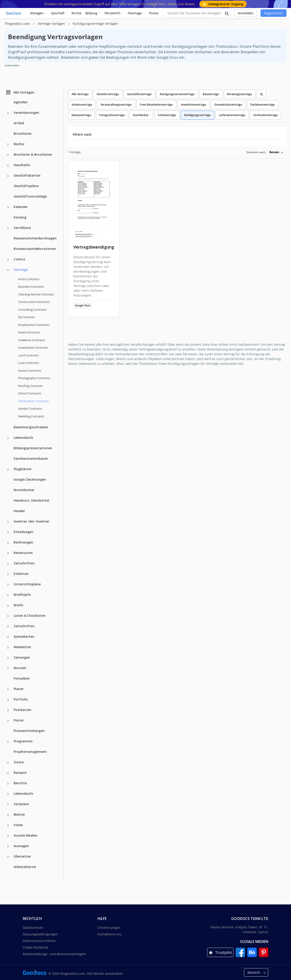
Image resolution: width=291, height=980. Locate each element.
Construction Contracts (34, 302)
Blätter (19, 814)
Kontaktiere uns (110, 934)
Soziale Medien (26, 835)
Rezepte (20, 773)
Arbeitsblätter (25, 867)
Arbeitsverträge (82, 105)
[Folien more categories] (8, 825)
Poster (19, 720)
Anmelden (246, 13)
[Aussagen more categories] (8, 846)
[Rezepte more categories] (8, 773)
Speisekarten (24, 636)
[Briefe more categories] (8, 606)
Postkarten (23, 710)
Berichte (20, 783)
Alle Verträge (80, 94)
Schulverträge (167, 115)
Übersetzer (22, 856)
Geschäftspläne (26, 186)
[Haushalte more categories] (8, 165)
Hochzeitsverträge (266, 115)
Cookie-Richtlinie (35, 947)
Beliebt (274, 152)
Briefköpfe (22, 595)
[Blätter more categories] (8, 815)
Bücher (19, 144)
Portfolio (21, 699)
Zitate (19, 762)
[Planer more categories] (8, 689)
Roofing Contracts (30, 386)
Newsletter (22, 647)
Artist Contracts (29, 279)
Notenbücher (24, 490)
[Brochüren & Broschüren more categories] (8, 155)
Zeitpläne (21, 804)
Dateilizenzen (33, 928)
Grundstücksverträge (228, 105)
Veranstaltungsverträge (116, 105)
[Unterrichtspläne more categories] (8, 585)
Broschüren (23, 133)
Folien (18, 825)
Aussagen (21, 846)
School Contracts (30, 393)
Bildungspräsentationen (33, 448)
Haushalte (22, 165)
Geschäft (58, 13)
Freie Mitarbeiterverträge (156, 105)
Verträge (21, 270)
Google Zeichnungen (30, 479)
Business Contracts (31, 287)
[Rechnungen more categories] (8, 543)
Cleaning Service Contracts (36, 294)
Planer (19, 689)
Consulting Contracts (32, 310)
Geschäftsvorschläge (30, 196)
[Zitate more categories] (8, 763)
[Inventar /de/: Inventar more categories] (8, 522)
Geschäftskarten (27, 175)
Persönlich (113, 13)
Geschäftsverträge (139, 94)
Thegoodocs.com (18, 24)
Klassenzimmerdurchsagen (35, 238)
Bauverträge (211, 94)
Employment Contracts (34, 325)
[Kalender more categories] (8, 207)
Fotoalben (22, 678)
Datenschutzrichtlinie (39, 941)
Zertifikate (22, 228)
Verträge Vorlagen (52, 24)
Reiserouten (23, 553)
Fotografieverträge (112, 115)
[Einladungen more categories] (8, 532)
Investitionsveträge (194, 105)
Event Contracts (29, 332)
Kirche (77, 13)
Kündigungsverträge (197, 115)
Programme (23, 741)
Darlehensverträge (263, 105)
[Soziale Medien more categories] (8, 836)
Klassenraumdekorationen (35, 249)
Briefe (18, 605)
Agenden (21, 102)
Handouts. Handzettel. (32, 500)
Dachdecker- (141, 115)
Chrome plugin (109, 928)
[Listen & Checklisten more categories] (8, 616)
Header (19, 511)
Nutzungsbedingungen (40, 934)
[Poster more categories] (8, 721)
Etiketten (21, 574)
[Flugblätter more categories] (8, 470)
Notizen (20, 668)
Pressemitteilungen (29, 731)
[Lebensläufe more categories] (8, 438)
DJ (261, 94)
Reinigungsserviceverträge (177, 94)
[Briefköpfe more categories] (8, 595)
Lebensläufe (23, 438)
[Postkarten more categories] (8, 710)
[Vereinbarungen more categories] (8, 113)
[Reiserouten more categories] (8, 553)
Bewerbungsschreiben (31, 427)
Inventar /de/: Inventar (31, 521)
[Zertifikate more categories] (8, 228)
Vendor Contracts (30, 409)
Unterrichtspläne (27, 584)
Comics (19, 259)
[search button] (227, 13)
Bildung (91, 13)
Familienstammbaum (31, 458)
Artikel (19, 123)
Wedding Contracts (31, 416)
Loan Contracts (29, 363)
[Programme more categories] (8, 742)
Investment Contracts (33, 348)
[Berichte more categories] (8, 784)
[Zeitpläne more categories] (8, 805)
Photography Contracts (34, 378)
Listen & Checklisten (30, 616)
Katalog (20, 217)
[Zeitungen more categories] (8, 658)
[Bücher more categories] (8, 145)
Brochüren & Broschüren (33, 154)
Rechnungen (23, 542)
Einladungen (24, 532)
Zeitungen (22, 657)
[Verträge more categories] (8, 270)
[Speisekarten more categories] (8, 637)
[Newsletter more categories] (8, 647)
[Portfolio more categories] (8, 700)
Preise (154, 13)
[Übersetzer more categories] (8, 857)
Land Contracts (29, 355)
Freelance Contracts (32, 340)
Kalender (21, 207)
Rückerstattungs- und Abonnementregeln (54, 954)
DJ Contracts (26, 317)
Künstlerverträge (108, 94)
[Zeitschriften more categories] (8, 564)
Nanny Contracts (30, 371)
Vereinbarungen (26, 113)
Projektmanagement (30, 752)
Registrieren (273, 13)
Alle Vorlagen (20, 92)
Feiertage (135, 13)
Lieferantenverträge (232, 115)
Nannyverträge (81, 115)
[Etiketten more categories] (8, 574)
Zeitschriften (24, 563)
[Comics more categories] (8, 260)
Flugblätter (23, 469)
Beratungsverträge (240, 94)
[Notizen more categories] (8, 668)
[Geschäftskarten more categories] (8, 176)
